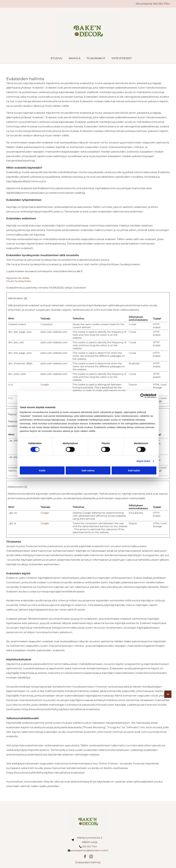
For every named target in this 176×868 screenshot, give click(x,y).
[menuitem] (53, 58)
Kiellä (42, 470)
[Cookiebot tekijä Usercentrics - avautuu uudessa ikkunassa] (143, 396)
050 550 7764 (161, 4)
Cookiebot (79, 288)
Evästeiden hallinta (88, 862)
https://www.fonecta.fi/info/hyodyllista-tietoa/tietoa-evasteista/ (61, 709)
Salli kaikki (134, 470)
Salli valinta (88, 470)
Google (45, 384)
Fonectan (32, 546)
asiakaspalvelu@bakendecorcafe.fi (90, 850)
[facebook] (85, 857)
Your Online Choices (105, 764)
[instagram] (91, 857)
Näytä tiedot (143, 461)
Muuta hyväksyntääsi (19, 281)
